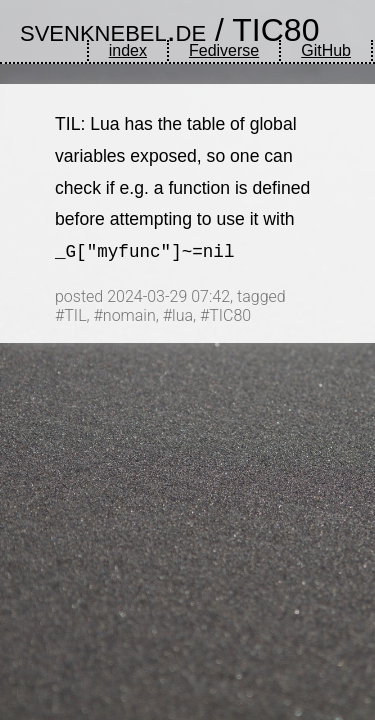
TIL (75, 315)
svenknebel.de (113, 30)
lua (182, 315)
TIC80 (275, 30)
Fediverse (224, 50)
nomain (129, 315)
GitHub (326, 50)
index (128, 50)
